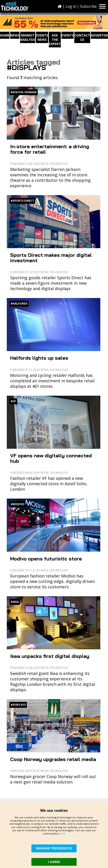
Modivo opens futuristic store (46, 559)
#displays (18, 705)
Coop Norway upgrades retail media (53, 759)
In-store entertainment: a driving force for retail (50, 149)
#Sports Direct (22, 201)
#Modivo (18, 504)
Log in (71, 6)
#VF (13, 401)
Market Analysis (28, 37)
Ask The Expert (55, 40)
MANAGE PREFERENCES (54, 848)
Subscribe (88, 6)
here (62, 833)
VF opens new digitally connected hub (51, 458)
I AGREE (54, 862)
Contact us (82, 37)
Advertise (99, 35)
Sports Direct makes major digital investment (51, 258)
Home (5, 35)
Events (68, 35)
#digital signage (24, 92)
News (15, 35)
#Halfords (19, 304)
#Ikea (15, 602)
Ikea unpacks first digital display (50, 656)
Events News (42, 37)
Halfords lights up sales (39, 358)
